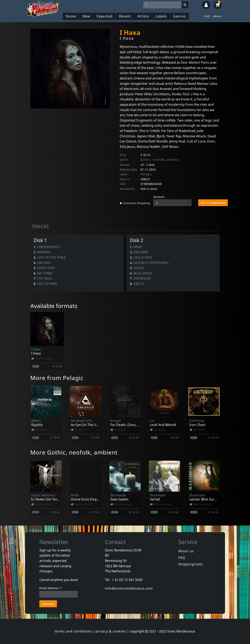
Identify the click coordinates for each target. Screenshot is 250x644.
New (86, 16)
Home (71, 16)
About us (186, 551)
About (217, 16)
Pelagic (146, 174)
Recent (125, 16)
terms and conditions (73, 631)
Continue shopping (135, 203)
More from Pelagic (57, 378)
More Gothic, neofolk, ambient (74, 452)
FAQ (207, 16)
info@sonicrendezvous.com (129, 588)
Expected (105, 16)
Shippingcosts (191, 564)
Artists (143, 16)
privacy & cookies (111, 631)
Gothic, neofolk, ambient (160, 160)
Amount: (159, 197)
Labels (161, 16)
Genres (179, 16)
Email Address (51, 588)
